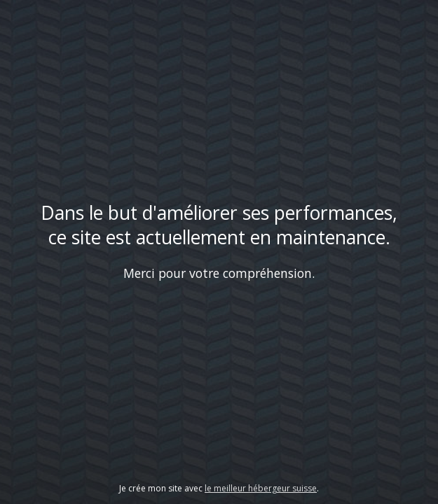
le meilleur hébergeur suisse (261, 488)
